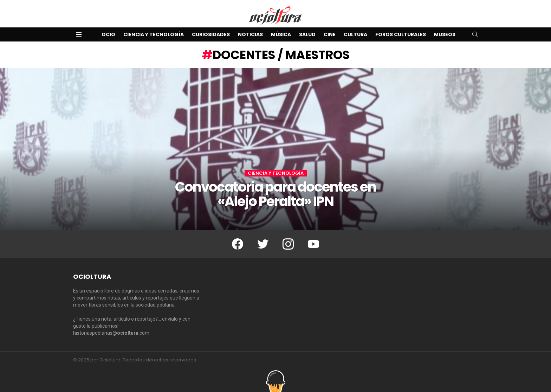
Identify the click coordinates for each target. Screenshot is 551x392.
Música (281, 34)
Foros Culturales (401, 34)
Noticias (250, 34)
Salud (307, 34)
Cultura (355, 34)
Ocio (108, 34)
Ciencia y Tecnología (154, 34)
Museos (445, 34)
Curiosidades (211, 34)
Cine (330, 34)
